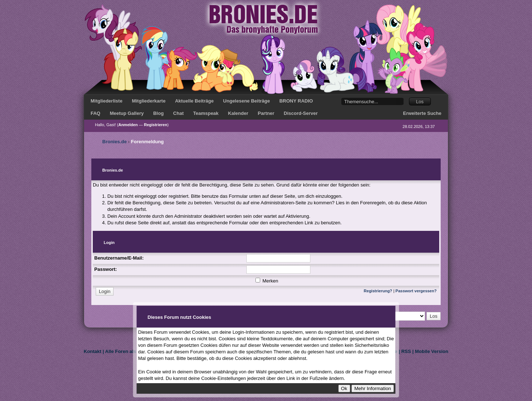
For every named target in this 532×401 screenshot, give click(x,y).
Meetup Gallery (127, 113)
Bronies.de (114, 142)
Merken (267, 281)
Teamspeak (206, 113)
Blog (158, 113)
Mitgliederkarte (148, 101)
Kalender (238, 113)
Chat (178, 113)
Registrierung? (378, 291)
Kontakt (92, 351)
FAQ (96, 113)
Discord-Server (301, 113)
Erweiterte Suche (422, 113)
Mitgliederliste (106, 101)
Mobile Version (432, 351)
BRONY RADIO (296, 101)
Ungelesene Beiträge (247, 101)
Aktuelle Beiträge (194, 101)
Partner (266, 113)
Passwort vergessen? (416, 291)
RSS (406, 351)
